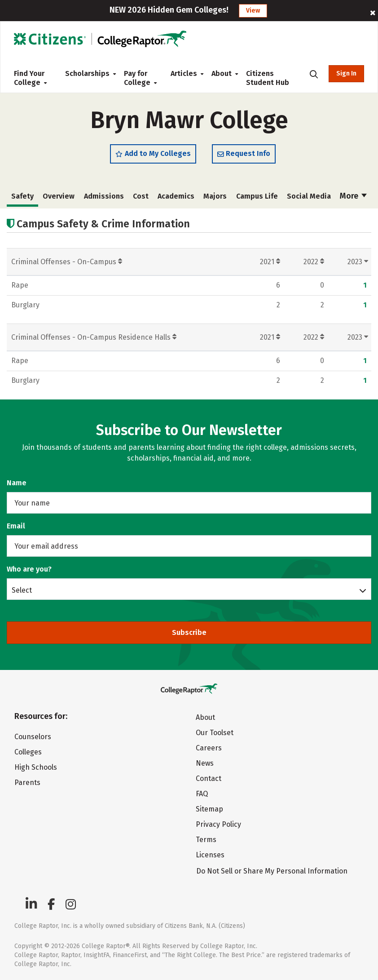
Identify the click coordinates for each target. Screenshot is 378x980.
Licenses (210, 855)
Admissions (104, 196)
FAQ (202, 794)
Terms (206, 840)
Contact (209, 778)
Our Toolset (215, 733)
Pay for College (140, 78)
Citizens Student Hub (268, 78)
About (222, 73)
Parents (27, 783)
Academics (176, 196)
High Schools (36, 767)
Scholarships (87, 73)
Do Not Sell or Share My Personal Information (272, 871)
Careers (209, 748)
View (253, 11)
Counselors (33, 737)
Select (22, 590)
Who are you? (29, 569)
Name (17, 483)
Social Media (309, 196)
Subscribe (189, 632)
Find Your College (30, 78)
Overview (59, 196)
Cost (141, 196)
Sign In (346, 73)
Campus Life (257, 196)
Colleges (28, 752)
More (353, 196)
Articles (184, 73)
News (205, 763)
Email (16, 526)
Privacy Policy (218, 824)
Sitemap (209, 809)
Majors (215, 196)
